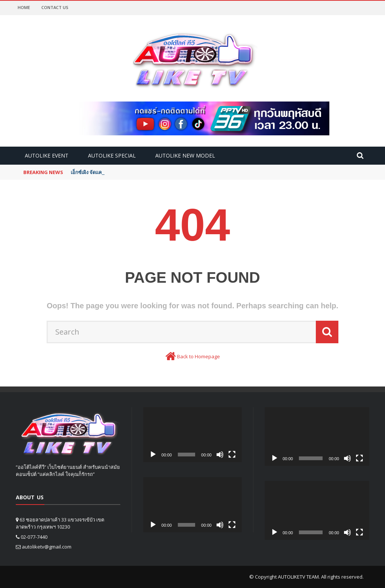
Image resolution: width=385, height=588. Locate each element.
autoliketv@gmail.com (47, 547)
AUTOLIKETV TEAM (298, 577)
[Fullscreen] (232, 455)
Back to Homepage (199, 356)
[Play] (153, 455)
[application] (192, 435)
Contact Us (55, 7)
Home (24, 7)
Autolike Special (112, 155)
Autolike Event (47, 155)
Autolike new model (185, 155)
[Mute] (220, 455)
